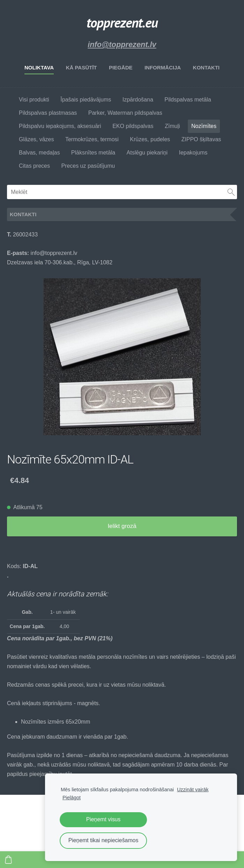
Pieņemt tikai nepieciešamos (103, 840)
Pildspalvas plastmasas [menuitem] (48, 113)
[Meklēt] (122, 192)
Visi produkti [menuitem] (34, 100)
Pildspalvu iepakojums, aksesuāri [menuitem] (60, 126)
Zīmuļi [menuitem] (172, 126)
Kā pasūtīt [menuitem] (82, 67)
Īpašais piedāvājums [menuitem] (86, 100)
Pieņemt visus (103, 819)
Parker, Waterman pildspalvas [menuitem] (125, 113)
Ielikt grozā (122, 526)
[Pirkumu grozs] (8, 860)
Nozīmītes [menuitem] (204, 126)
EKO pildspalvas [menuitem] (133, 126)
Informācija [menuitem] (163, 67)
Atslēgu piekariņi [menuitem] (147, 153)
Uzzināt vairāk (193, 790)
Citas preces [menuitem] (34, 166)
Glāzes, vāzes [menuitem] (36, 139)
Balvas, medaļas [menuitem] (39, 153)
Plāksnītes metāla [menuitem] (93, 153)
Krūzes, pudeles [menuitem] (150, 139)
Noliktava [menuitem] (39, 67)
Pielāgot (72, 798)
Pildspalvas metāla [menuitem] (188, 100)
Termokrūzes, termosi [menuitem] (92, 139)
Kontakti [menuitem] (206, 67)
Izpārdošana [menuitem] (138, 100)
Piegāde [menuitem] (121, 67)
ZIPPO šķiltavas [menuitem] (201, 139)
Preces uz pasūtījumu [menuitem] (88, 166)
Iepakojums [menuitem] (193, 153)
